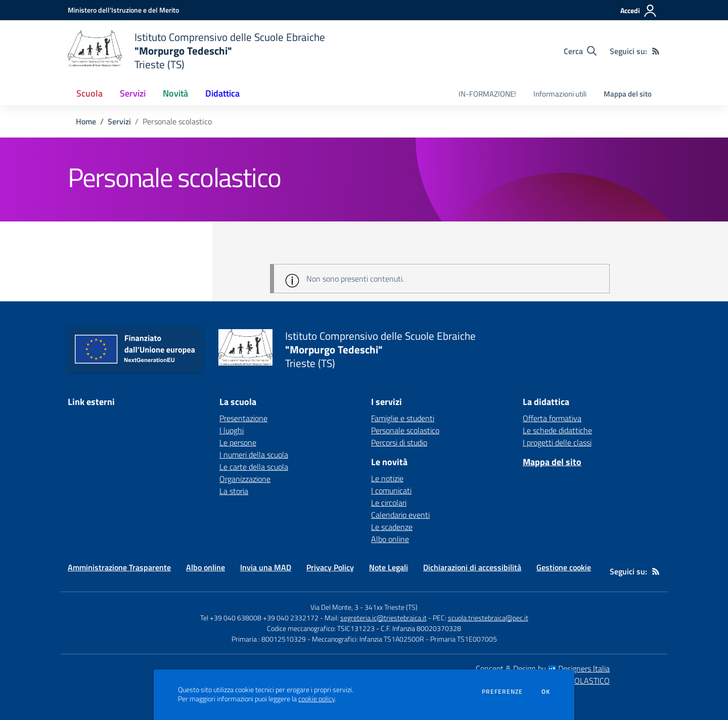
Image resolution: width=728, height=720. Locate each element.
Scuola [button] (89, 93)
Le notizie (387, 478)
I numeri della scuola (254, 455)
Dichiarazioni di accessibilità (472, 567)
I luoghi (232, 430)
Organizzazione (245, 479)
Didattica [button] (222, 93)
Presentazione (243, 418)
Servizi (119, 121)
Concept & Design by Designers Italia (543, 668)
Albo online (390, 539)
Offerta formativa (552, 418)
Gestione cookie (564, 567)
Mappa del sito (628, 94)
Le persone (238, 442)
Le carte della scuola (254, 467)
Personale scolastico (405, 430)
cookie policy (316, 699)
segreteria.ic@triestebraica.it (383, 618)
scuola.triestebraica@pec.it (488, 618)
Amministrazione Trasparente (119, 567)
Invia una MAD (266, 567)
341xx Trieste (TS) (391, 607)
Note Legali (389, 567)
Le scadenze (392, 527)
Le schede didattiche (557, 430)
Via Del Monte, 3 (334, 607)
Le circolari (389, 503)
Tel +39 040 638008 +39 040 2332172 (259, 618)
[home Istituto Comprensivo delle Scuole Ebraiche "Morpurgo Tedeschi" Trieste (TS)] (196, 51)
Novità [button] (175, 93)
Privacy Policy (330, 567)
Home (86, 121)
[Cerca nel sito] (580, 51)
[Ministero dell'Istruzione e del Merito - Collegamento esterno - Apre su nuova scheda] (123, 10)
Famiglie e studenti (403, 418)
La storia (234, 491)
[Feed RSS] (656, 51)
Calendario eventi (400, 515)
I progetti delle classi (557, 442)
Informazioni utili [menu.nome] (560, 94)
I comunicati (391, 490)
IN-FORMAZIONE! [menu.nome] (487, 94)
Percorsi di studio (399, 442)
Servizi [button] (133, 93)
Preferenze (502, 692)
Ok (546, 692)
